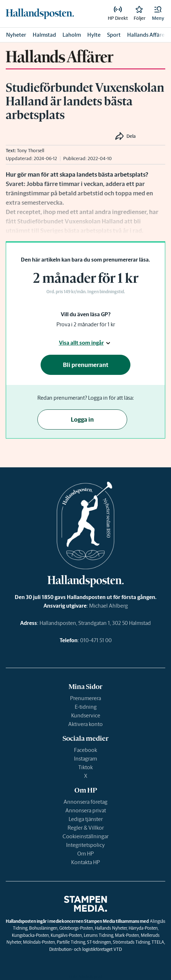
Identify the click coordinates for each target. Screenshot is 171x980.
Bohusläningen (43, 928)
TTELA (158, 942)
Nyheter (16, 35)
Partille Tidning (71, 942)
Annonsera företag (85, 802)
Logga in (82, 419)
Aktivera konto (85, 724)
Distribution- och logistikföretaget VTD (85, 949)
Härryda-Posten (143, 928)
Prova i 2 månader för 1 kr (86, 324)
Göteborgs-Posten (76, 928)
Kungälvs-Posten (66, 935)
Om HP (85, 854)
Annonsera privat (86, 810)
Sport (114, 35)
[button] (158, 14)
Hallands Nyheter (111, 928)
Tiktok (85, 767)
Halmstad (44, 35)
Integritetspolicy (85, 845)
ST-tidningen (99, 942)
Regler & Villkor (86, 828)
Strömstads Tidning (131, 942)
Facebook (85, 750)
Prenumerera (85, 698)
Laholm (72, 35)
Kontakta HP (85, 862)
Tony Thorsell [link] (31, 151)
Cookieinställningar (85, 836)
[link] (40, 14)
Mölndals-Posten (39, 942)
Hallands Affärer (147, 35)
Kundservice (86, 715)
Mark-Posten (127, 935)
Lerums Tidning (98, 935)
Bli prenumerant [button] (86, 365)
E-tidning (86, 707)
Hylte (94, 35)
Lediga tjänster (86, 819)
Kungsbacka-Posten (30, 935)
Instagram (85, 759)
